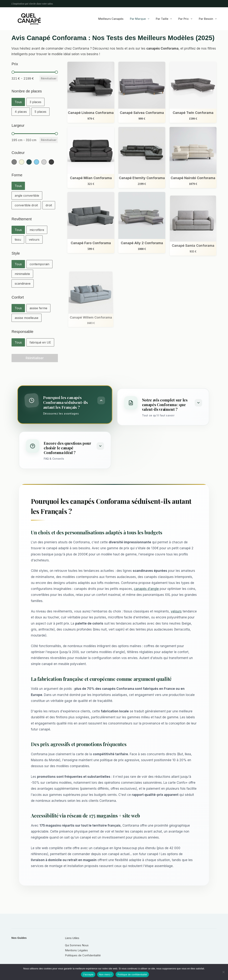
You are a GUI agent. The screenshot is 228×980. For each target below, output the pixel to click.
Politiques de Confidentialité (83, 955)
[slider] (13, 72)
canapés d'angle (146, 589)
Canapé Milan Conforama (91, 178)
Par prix (186, 19)
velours (176, 611)
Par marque (140, 19)
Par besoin (208, 19)
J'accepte (88, 975)
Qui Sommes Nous (77, 945)
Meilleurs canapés (111, 19)
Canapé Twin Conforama (193, 113)
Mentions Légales (76, 950)
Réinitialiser (49, 78)
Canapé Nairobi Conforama (193, 178)
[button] (18, 102)
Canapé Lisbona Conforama (91, 113)
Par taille (165, 19)
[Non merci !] (223, 972)
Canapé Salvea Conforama (142, 113)
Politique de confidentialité (132, 975)
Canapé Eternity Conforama (142, 178)
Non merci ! (105, 975)
